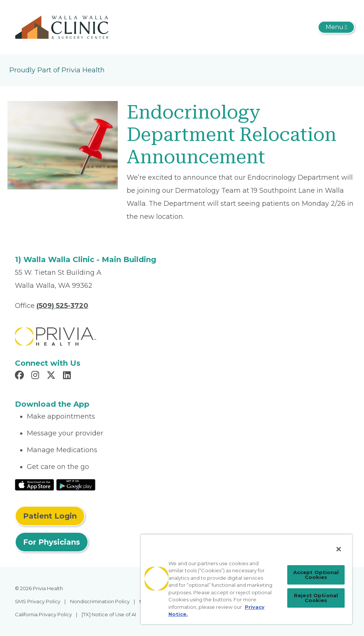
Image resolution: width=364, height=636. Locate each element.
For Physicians (52, 542)
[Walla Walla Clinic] (63, 27)
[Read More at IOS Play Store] (34, 484)
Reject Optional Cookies (316, 598)
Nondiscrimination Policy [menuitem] (100, 601)
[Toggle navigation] (336, 27)
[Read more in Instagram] (36, 376)
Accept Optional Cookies (316, 575)
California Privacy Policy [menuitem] (43, 614)
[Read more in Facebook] (20, 376)
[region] (246, 579)
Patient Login (50, 516)
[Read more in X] (52, 376)
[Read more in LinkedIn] (68, 376)
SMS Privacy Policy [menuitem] (38, 601)
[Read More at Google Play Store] (76, 484)
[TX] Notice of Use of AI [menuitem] (109, 614)
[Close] (339, 549)
